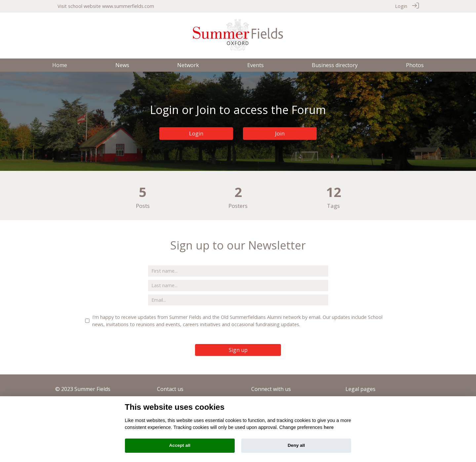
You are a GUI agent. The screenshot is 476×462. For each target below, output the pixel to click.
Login (401, 6)
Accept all (180, 445)
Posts (143, 206)
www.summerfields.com (128, 6)
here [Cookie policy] (329, 427)
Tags (333, 206)
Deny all (296, 445)
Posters (238, 206)
